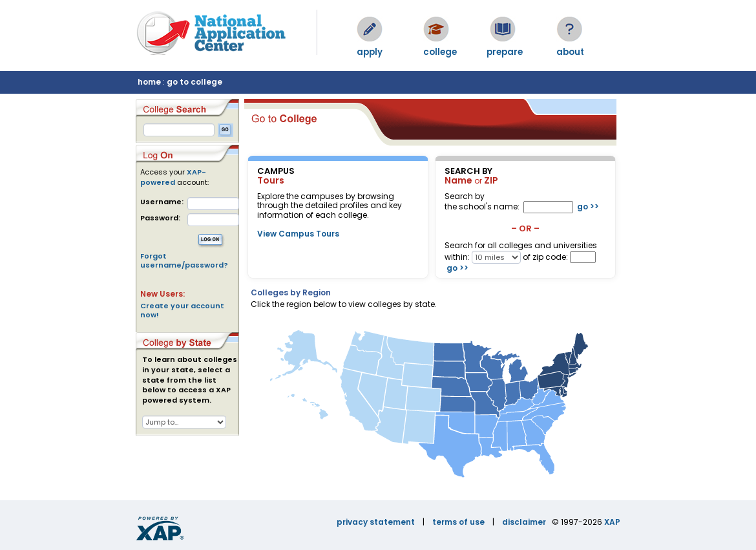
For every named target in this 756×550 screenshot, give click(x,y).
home (149, 82)
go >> (588, 206)
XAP (612, 522)
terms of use (458, 522)
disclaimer (524, 522)
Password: (160, 218)
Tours (271, 180)
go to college (194, 82)
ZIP (491, 180)
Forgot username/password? (184, 260)
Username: (162, 202)
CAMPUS (276, 171)
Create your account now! (182, 310)
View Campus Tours (298, 234)
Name (458, 180)
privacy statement (376, 522)
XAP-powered (173, 177)
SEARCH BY (468, 171)
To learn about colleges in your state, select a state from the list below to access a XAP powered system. (190, 380)
